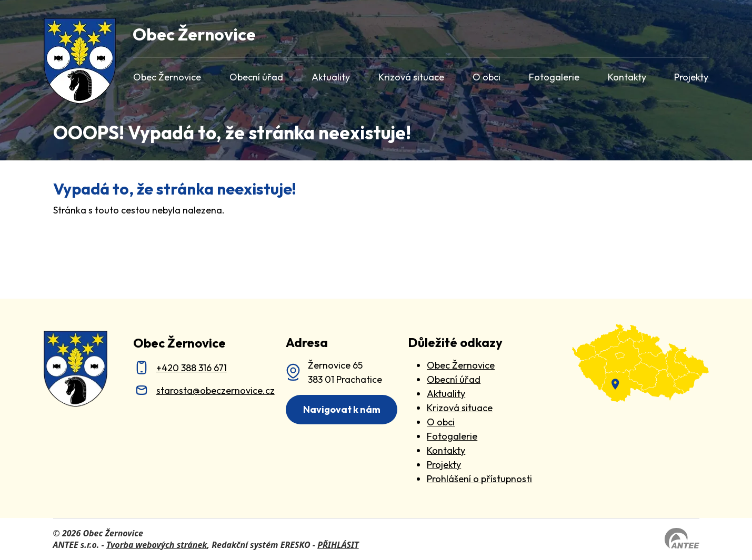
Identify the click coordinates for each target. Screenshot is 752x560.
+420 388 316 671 (192, 368)
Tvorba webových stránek (157, 545)
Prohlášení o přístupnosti (479, 479)
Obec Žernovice (167, 77)
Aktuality (331, 77)
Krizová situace (411, 77)
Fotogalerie (554, 77)
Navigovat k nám (342, 409)
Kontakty (627, 77)
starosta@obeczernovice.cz (215, 390)
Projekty (691, 77)
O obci (487, 77)
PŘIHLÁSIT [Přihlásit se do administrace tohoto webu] (338, 545)
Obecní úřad (256, 77)
